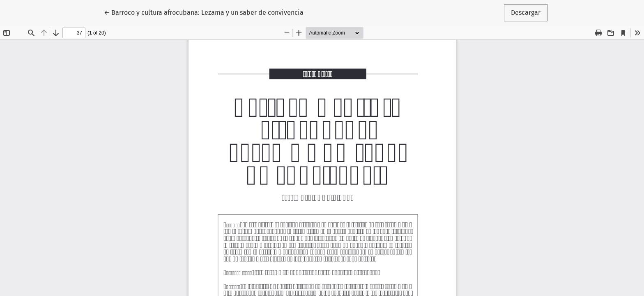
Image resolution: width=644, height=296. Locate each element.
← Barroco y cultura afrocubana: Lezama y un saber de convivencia (204, 12)
